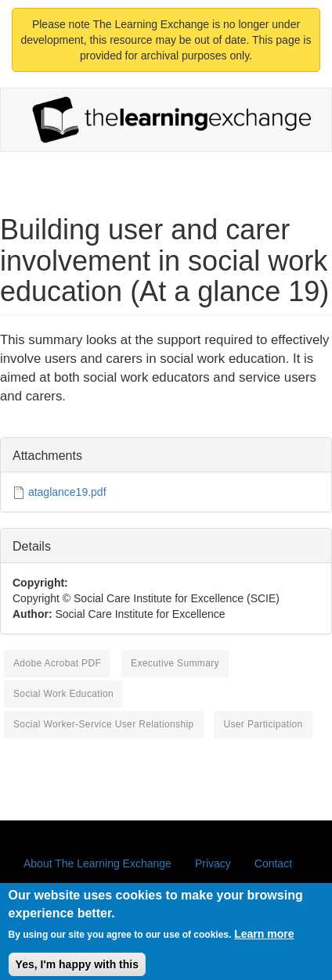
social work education (63, 694)
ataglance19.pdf (67, 492)
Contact (273, 863)
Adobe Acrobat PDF (57, 663)
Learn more (264, 940)
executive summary (175, 663)
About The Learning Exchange (97, 863)
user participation (263, 724)
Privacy (213, 863)
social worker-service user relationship (104, 724)
